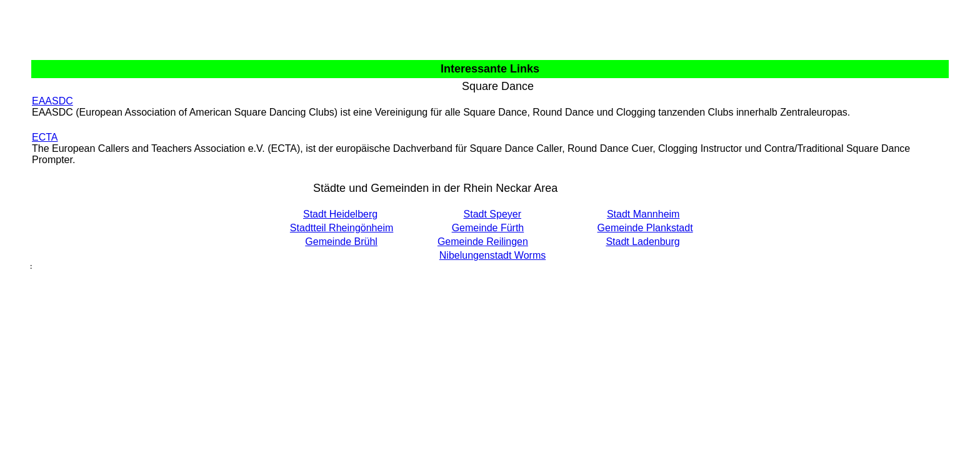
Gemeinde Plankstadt (645, 228)
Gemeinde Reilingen (483, 242)
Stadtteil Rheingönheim (342, 228)
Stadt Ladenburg (642, 242)
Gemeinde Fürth (488, 228)
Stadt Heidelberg (340, 214)
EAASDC (52, 101)
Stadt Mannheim (643, 214)
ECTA (45, 137)
